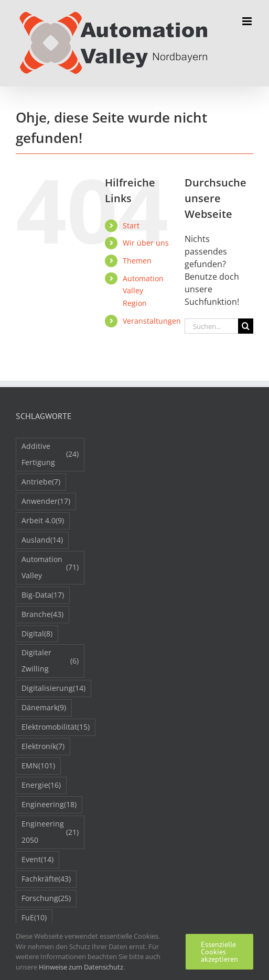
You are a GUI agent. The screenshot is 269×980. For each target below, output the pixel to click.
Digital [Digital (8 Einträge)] (37, 634)
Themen (137, 261)
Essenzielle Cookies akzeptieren (219, 952)
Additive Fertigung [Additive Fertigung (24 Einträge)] (50, 454)
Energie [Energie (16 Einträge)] (41, 785)
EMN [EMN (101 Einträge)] (38, 766)
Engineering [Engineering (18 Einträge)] (49, 805)
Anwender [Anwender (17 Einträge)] (46, 502)
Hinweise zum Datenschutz (81, 967)
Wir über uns (146, 243)
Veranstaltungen (152, 321)
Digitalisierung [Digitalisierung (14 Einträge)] (53, 689)
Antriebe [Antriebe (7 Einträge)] (41, 482)
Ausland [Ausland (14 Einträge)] (42, 540)
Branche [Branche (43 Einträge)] (42, 615)
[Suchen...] (211, 326)
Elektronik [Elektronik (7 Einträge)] (43, 747)
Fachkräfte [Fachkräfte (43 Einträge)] (46, 879)
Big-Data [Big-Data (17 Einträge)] (43, 595)
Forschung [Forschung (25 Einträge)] (46, 899)
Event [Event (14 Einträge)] (37, 860)
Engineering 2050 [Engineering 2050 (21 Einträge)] (50, 832)
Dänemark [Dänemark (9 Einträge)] (44, 708)
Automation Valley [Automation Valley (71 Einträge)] (50, 567)
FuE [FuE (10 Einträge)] (34, 918)
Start (131, 225)
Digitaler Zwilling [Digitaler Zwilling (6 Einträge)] (50, 660)
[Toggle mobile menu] (248, 21)
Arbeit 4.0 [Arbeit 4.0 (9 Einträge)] (43, 521)
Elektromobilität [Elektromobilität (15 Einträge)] (56, 727)
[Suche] (246, 326)
